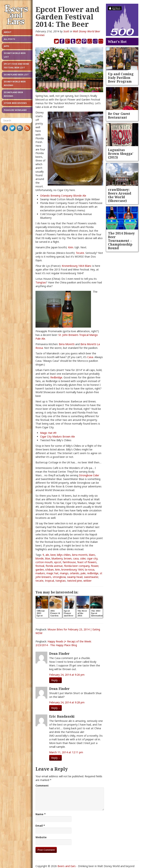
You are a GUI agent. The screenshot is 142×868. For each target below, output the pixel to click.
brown (68, 558)
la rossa (90, 570)
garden (40, 570)
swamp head (75, 577)
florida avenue (54, 566)
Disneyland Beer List (16, 75)
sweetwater (91, 577)
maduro (40, 573)
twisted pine (75, 581)
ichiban (49, 570)
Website (41, 837)
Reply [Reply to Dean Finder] (55, 680)
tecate (39, 581)
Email (40, 826)
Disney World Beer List (15, 55)
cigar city (92, 558)
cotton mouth (44, 562)
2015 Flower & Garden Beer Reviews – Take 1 (56, 617)
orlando (75, 573)
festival (40, 566)
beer (53, 555)
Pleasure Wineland (15, 110)
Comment (42, 786)
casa (76, 558)
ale (47, 555)
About (8, 32)
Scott (66, 31)
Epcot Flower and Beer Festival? (69, 614)
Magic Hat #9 (48, 433)
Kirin (71, 247)
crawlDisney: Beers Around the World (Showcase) (120, 195)
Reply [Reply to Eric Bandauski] (55, 758)
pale (83, 573)
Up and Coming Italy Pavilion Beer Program (121, 78)
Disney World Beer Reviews (15, 83)
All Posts (10, 39)
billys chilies (64, 555)
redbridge (93, 573)
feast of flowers (87, 562)
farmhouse (69, 562)
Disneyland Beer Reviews (13, 94)
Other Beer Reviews (15, 103)
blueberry (57, 558)
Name (41, 814)
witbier (87, 581)
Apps (7, 46)
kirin (58, 570)
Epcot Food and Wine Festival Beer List (16, 66)
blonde (40, 558)
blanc (92, 555)
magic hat (52, 573)
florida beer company (77, 566)
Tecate (80, 253)
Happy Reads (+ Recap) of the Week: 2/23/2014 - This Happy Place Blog (64, 643)
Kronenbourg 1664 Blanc (77, 266)
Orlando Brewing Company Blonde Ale (63, 196)
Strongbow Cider (89, 475)
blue (48, 558)
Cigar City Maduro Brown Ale (58, 436)
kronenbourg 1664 (72, 570)
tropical (49, 581)
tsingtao (61, 581)
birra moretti (80, 555)
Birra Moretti (67, 344)
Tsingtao (41, 282)
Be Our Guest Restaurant (119, 115)
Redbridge (56, 377)
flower (95, 566)
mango (64, 573)
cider (83, 558)
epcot (58, 562)
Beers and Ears (67, 866)
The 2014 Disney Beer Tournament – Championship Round (121, 241)
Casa (90, 357)
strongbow (59, 577)
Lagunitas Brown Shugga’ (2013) (121, 154)
